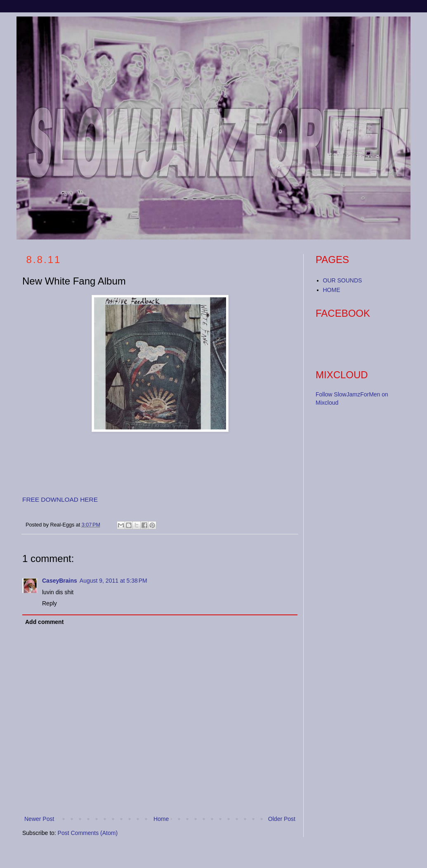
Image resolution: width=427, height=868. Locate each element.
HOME (332, 290)
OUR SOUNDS (343, 280)
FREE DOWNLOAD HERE (60, 499)
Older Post (282, 819)
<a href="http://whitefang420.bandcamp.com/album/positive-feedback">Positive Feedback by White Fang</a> (105, 465)
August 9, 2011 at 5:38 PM (113, 581)
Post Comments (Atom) (88, 833)
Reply (50, 603)
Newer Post (39, 819)
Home (161, 819)
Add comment (44, 622)
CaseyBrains (60, 581)
